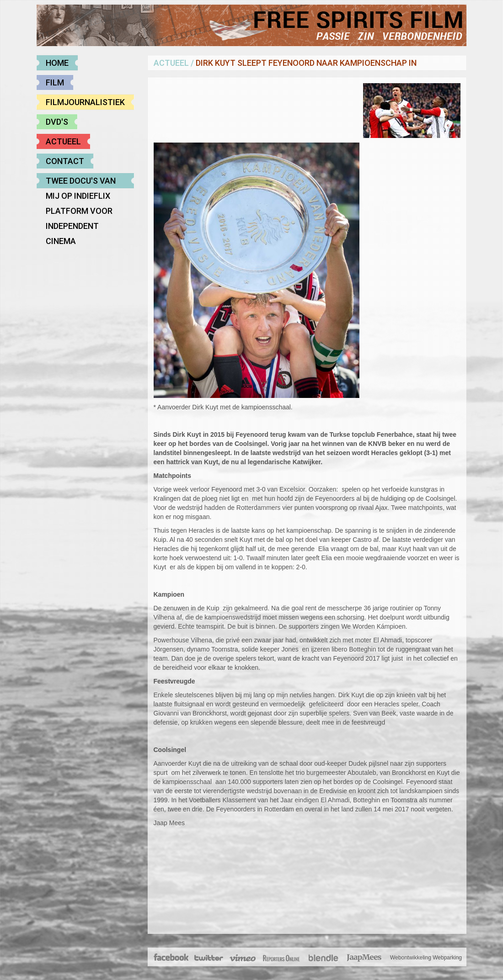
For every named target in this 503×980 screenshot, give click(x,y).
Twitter (208, 958)
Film (55, 82)
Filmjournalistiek (85, 102)
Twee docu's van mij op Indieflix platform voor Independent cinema (81, 182)
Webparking (447, 958)
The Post (281, 958)
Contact (65, 161)
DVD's (57, 122)
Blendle (323, 958)
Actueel (63, 141)
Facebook (172, 958)
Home (57, 63)
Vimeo (243, 958)
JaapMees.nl (364, 958)
